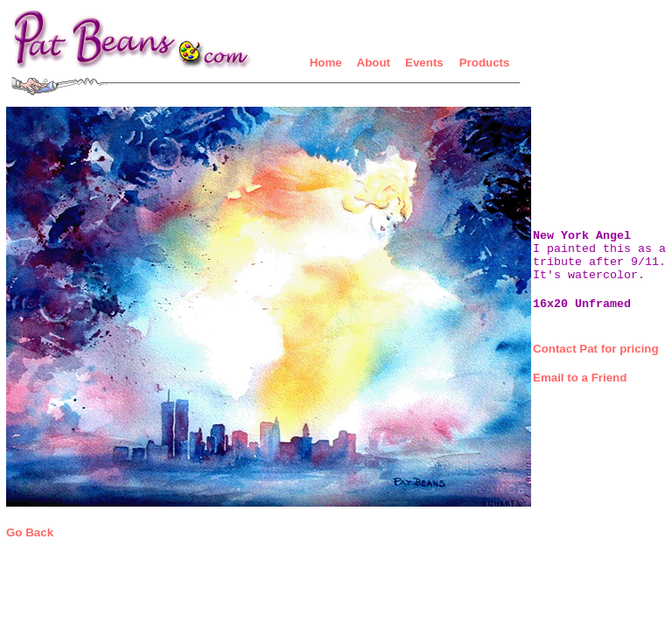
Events (424, 63)
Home (326, 63)
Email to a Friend (580, 378)
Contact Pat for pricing (596, 349)
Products (485, 63)
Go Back (30, 532)
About (374, 63)
